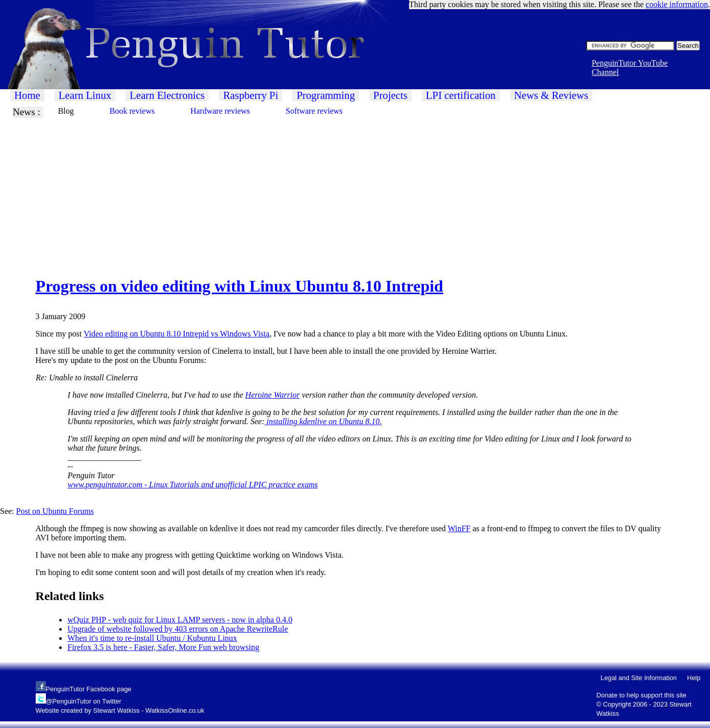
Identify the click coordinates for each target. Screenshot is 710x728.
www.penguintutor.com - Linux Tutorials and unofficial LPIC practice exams (193, 485)
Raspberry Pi (250, 95)
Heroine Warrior (273, 395)
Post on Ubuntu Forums (55, 511)
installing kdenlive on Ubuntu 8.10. (323, 421)
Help (694, 678)
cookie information (677, 4)
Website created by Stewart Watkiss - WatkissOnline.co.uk (120, 710)
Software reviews (314, 111)
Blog (66, 111)
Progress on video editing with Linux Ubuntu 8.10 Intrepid (239, 286)
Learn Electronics (167, 95)
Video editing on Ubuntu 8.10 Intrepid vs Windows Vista (176, 334)
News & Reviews (551, 95)
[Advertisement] (306, 189)
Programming (325, 95)
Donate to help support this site (641, 695)
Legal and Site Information (639, 678)
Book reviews (132, 111)
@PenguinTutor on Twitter (84, 701)
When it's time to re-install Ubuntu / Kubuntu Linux (152, 638)
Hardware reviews (220, 111)
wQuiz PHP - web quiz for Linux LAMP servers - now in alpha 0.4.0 (180, 620)
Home (27, 95)
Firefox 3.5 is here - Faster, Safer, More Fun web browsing (163, 647)
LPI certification (461, 95)
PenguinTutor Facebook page (89, 689)
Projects (390, 95)
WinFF (459, 528)
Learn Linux (85, 95)
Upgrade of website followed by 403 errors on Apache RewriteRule (177, 629)
